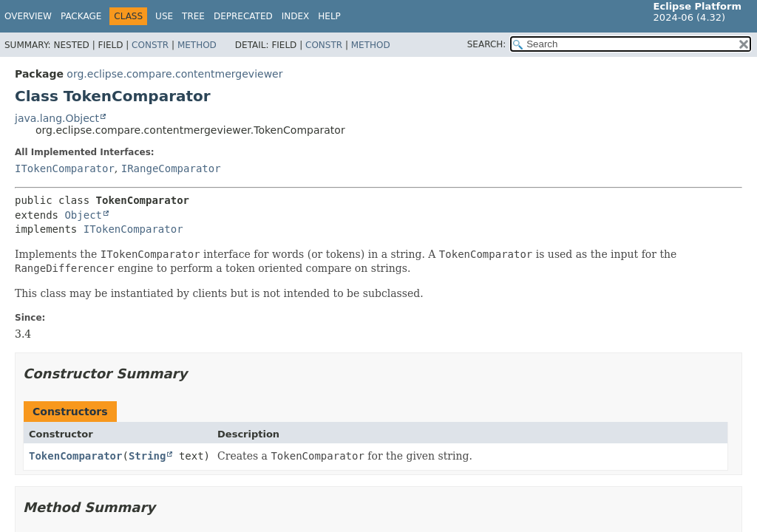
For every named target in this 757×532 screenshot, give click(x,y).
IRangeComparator (171, 168)
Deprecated (243, 16)
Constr (150, 45)
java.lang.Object (57, 118)
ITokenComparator (65, 168)
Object (83, 215)
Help (329, 16)
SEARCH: (487, 44)
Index (296, 16)
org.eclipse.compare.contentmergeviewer (174, 74)
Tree (193, 16)
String (147, 456)
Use (164, 16)
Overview (28, 16)
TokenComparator (75, 456)
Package (81, 16)
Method (197, 45)
